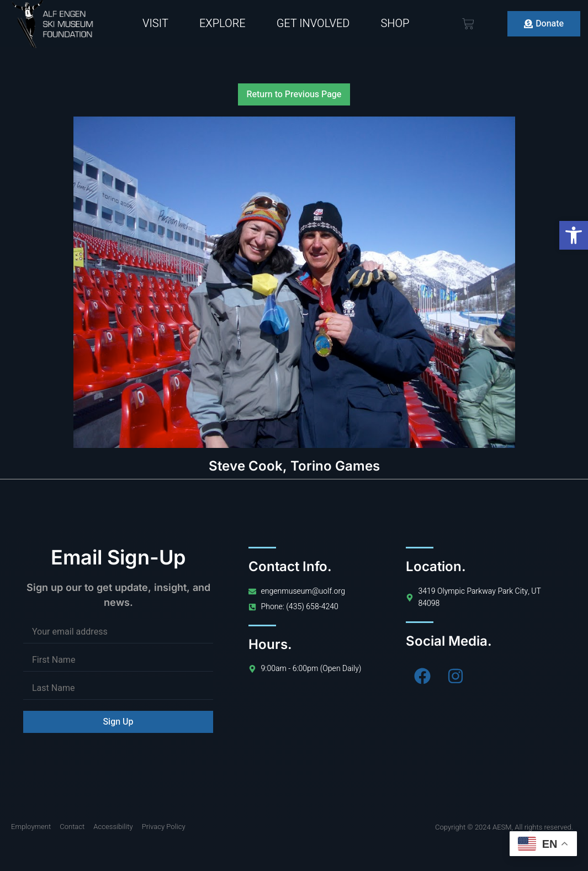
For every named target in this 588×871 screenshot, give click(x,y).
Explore (223, 23)
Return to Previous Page (294, 94)
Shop (395, 23)
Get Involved (313, 23)
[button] (574, 235)
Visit (155, 23)
